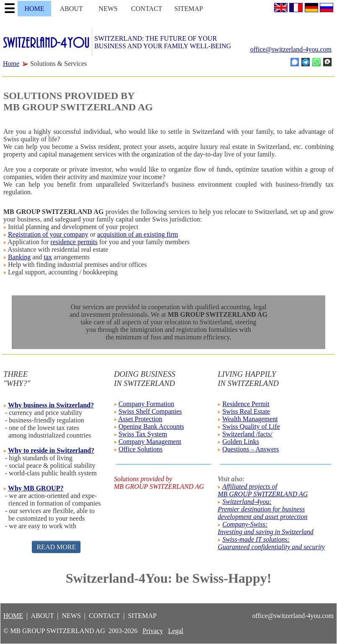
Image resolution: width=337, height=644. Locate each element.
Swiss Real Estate (246, 411)
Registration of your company (48, 234)
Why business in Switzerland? (51, 405)
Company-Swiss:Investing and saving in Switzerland (265, 528)
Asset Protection (140, 419)
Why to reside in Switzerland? (51, 450)
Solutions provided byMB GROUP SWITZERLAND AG (159, 483)
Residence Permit (246, 404)
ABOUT (71, 9)
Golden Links (241, 442)
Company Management (150, 442)
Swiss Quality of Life (251, 426)
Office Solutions (141, 449)
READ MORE (56, 547)
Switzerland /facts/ (247, 434)
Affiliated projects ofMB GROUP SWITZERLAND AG (263, 490)
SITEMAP (189, 9)
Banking (19, 257)
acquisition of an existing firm (138, 234)
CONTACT (147, 9)
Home (11, 64)
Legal (176, 631)
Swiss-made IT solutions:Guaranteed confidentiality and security (271, 543)
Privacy (153, 631)
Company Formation (146, 404)
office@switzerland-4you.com (291, 49)
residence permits (74, 242)
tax (48, 257)
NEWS (108, 9)
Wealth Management (250, 419)
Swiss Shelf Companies (150, 411)
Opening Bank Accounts (151, 426)
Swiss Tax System (143, 434)
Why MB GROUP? (36, 488)
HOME (34, 9)
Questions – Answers (250, 449)
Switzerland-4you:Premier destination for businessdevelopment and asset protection (262, 509)
